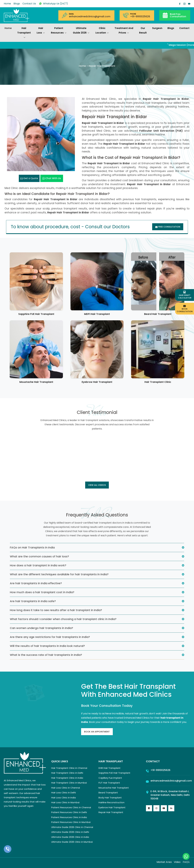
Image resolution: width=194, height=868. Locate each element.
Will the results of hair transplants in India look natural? (47, 646)
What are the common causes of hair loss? (39, 556)
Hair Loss (41, 31)
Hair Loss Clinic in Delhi (64, 793)
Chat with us (52, 178)
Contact (184, 28)
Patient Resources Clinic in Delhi (69, 812)
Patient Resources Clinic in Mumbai (71, 822)
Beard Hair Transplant (158, 314)
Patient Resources (59, 31)
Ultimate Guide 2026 (81, 31)
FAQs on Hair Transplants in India (32, 547)
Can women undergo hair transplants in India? (41, 628)
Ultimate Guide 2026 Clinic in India (70, 837)
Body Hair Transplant (110, 798)
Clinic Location (102, 31)
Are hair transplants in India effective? (36, 583)
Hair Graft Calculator (185, 295)
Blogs (17, 4)
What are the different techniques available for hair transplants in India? (59, 574)
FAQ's (186, 862)
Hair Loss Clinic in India (64, 798)
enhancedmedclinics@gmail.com (90, 17)
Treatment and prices (124, 31)
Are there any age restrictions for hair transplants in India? (50, 637)
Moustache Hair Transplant (36, 382)
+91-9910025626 (140, 17)
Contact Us (29, 4)
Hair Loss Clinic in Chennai (66, 788)
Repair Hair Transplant (111, 812)
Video (177, 862)
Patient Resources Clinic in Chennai (71, 807)
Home (7, 4)
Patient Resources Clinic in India (69, 817)
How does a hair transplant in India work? (38, 565)
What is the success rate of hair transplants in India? (46, 655)
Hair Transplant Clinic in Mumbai (69, 783)
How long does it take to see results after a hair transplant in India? (56, 610)
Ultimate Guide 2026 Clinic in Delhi (70, 832)
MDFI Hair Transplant (97, 314)
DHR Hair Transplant (110, 768)
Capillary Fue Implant (110, 778)
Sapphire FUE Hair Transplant (36, 314)
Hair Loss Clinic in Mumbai (65, 802)
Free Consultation (168, 227)
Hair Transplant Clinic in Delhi (67, 773)
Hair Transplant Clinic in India (67, 778)
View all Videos (97, 485)
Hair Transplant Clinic (158, 382)
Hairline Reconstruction (111, 802)
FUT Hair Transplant (109, 783)
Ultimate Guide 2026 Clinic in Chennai (72, 827)
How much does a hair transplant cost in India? (42, 592)
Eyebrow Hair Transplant (97, 382)
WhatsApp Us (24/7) (53, 4)
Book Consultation (185, 309)
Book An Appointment (97, 732)
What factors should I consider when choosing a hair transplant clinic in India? (63, 619)
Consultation (178, 15)
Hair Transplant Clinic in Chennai (69, 768)
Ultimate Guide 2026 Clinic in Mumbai (72, 842)
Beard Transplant (108, 793)
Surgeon (157, 28)
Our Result (143, 30)
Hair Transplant (24, 33)
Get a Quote (29, 178)
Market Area (164, 862)
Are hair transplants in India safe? (33, 601)
